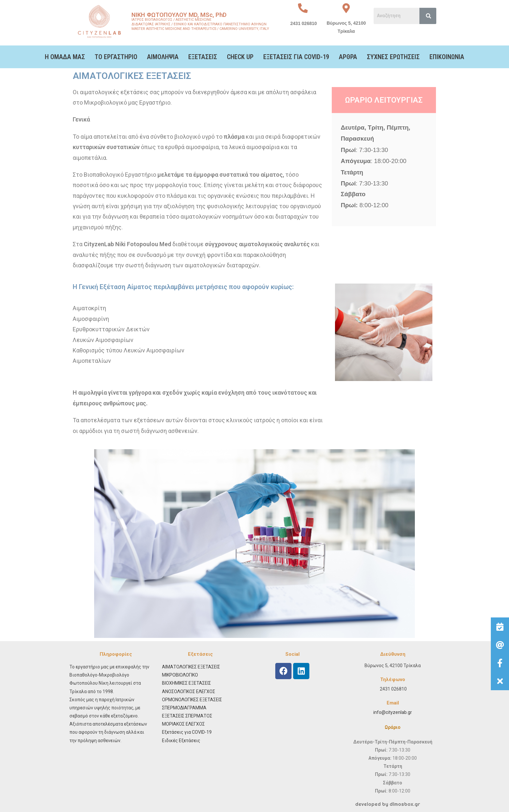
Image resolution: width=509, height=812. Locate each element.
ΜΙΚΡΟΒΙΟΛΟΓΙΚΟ (180, 675)
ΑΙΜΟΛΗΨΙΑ (163, 57)
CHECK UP (240, 57)
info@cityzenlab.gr (393, 712)
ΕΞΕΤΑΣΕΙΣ (203, 57)
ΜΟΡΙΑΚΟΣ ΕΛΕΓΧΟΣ (183, 724)
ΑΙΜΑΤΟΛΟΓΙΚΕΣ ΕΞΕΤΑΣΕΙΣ (191, 667)
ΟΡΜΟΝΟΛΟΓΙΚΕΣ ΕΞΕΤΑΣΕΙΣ (192, 700)
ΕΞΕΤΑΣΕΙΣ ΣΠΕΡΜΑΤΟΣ (187, 716)
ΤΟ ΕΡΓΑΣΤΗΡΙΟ (116, 57)
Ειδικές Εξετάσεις (181, 741)
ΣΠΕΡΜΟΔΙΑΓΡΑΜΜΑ (184, 708)
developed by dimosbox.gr (388, 804)
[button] (500, 681)
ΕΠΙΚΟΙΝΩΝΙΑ (447, 57)
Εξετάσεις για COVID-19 (187, 732)
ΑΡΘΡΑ (348, 57)
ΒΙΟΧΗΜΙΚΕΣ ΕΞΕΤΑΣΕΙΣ (186, 683)
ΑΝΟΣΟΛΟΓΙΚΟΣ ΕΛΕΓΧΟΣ (189, 691)
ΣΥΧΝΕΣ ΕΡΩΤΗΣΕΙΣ (393, 57)
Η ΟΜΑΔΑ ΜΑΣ (65, 57)
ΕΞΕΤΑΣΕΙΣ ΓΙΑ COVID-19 (296, 57)
